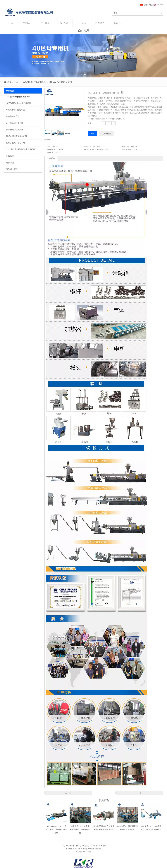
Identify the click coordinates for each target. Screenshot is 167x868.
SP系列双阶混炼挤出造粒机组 (19, 103)
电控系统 (10, 163)
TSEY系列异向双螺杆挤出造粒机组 (21, 149)
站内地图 (102, 846)
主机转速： (51, 153)
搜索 (161, 13)
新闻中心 (118, 23)
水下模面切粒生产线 (15, 123)
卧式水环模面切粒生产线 (17, 136)
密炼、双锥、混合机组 (16, 143)
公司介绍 (63, 23)
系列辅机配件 (12, 169)
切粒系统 (10, 156)
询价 (92, 134)
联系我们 (100, 23)
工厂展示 (82, 23)
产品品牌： (89, 147)
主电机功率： (127, 150)
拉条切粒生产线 (13, 116)
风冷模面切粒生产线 (15, 130)
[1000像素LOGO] (29, 12)
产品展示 (27, 23)
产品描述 (51, 158)
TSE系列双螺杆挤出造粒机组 (18, 97)
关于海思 (45, 23)
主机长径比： (52, 150)
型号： (49, 147)
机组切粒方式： (90, 150)
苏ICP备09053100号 (83, 852)
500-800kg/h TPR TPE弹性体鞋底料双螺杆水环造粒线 (56, 829)
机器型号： (126, 147)
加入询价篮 (106, 134)
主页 (11, 23)
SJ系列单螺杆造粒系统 (16, 110)
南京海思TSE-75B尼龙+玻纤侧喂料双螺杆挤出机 (80, 829)
